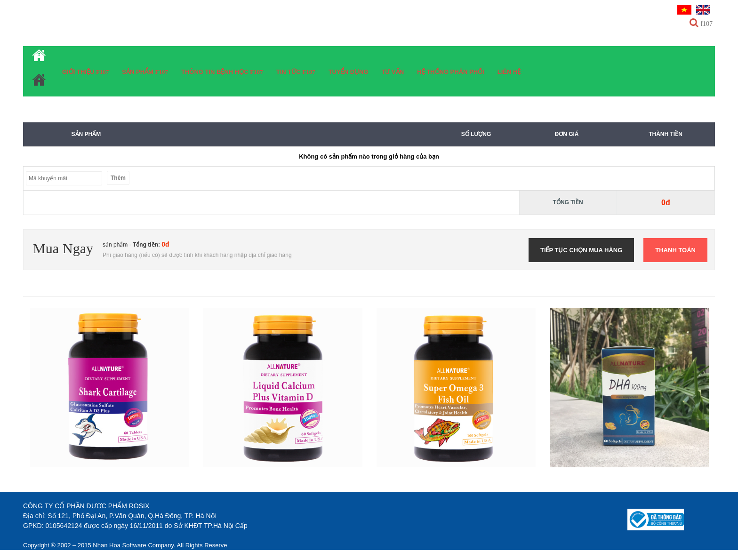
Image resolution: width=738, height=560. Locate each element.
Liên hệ (509, 72)
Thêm (118, 178)
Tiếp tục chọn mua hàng (581, 250)
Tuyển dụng (349, 72)
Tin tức (289, 72)
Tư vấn (393, 72)
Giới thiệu (79, 72)
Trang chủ (39, 71)
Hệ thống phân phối (451, 72)
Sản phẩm (138, 72)
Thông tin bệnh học (216, 72)
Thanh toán (675, 250)
